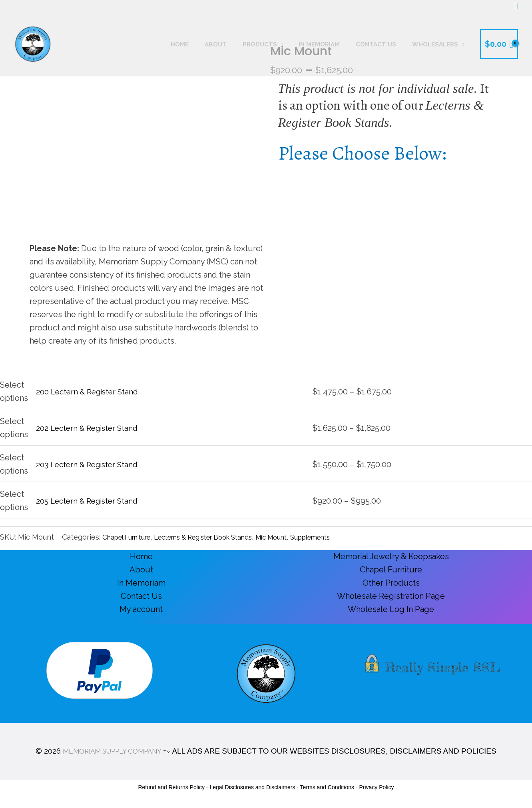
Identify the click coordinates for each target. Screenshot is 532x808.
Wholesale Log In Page (391, 609)
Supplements (342, 537)
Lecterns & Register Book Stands (219, 537)
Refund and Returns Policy (171, 787)
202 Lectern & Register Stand (90, 428)
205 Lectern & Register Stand (90, 501)
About (141, 570)
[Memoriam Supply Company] (33, 43)
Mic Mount (298, 537)
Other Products (391, 583)
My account (141, 609)
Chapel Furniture (131, 537)
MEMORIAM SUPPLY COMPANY (112, 751)
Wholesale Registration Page (391, 596)
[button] (516, 6)
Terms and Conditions (327, 787)
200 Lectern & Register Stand (90, 392)
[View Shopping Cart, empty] (499, 44)
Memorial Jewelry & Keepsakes (391, 556)
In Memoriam (141, 583)
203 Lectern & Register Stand (90, 464)
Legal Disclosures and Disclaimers (252, 787)
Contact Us (141, 596)
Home (141, 556)
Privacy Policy (376, 787)
